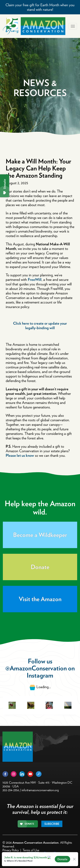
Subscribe (52, 824)
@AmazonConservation (36, 668)
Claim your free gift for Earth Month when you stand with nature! (40, 7)
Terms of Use (31, 850)
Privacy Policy (11, 850)
